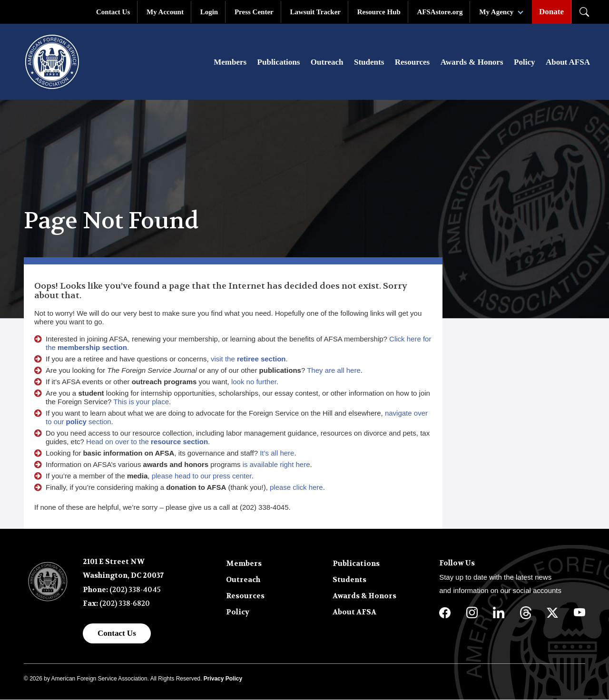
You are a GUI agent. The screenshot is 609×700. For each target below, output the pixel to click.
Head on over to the (147, 442)
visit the (248, 359)
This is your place (141, 402)
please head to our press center (202, 476)
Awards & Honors (472, 63)
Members (230, 63)
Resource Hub (379, 12)
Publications (279, 63)
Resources (412, 63)
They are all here (334, 371)
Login (209, 12)
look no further (254, 382)
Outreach (327, 63)
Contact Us (113, 12)
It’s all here (277, 453)
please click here (296, 488)
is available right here (276, 465)
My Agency (496, 12)
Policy (524, 63)
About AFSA (568, 63)
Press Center (254, 12)
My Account (165, 12)
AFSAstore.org (440, 12)
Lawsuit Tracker (315, 12)
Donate (551, 12)
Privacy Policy (223, 679)
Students (369, 63)
